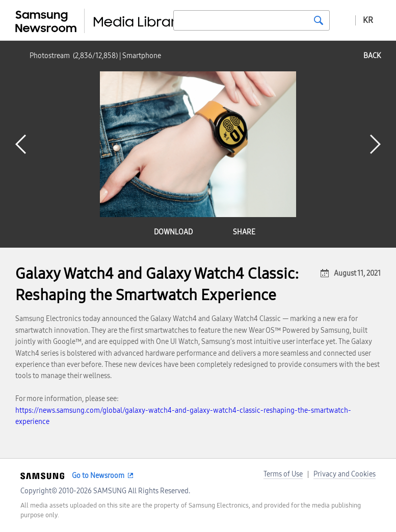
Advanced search (342, 20)
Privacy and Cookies (345, 474)
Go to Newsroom (98, 476)
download (173, 232)
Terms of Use (283, 474)
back (372, 56)
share (244, 232)
